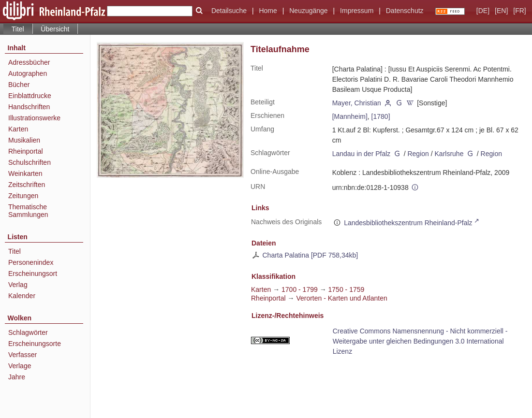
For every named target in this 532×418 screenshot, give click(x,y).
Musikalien (24, 140)
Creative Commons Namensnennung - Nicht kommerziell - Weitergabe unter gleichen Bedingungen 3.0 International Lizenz (420, 341)
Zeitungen (23, 196)
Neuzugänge (308, 11)
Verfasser (22, 355)
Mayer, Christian (357, 103)
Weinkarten (25, 173)
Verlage (20, 366)
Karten (18, 129)
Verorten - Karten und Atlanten (341, 298)
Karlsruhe (449, 154)
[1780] (381, 116)
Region (418, 154)
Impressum (357, 11)
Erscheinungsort (33, 274)
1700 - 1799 (300, 289)
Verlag (18, 285)
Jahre (17, 377)
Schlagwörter (28, 332)
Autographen (28, 73)
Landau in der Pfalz (362, 154)
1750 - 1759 (347, 289)
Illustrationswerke (34, 118)
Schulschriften (30, 162)
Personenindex (31, 262)
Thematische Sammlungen (28, 211)
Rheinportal (26, 151)
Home (268, 11)
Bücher (19, 85)
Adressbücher (29, 62)
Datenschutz (405, 11)
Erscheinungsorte (35, 344)
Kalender (22, 296)
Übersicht (55, 29)
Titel (15, 251)
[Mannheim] (350, 116)
